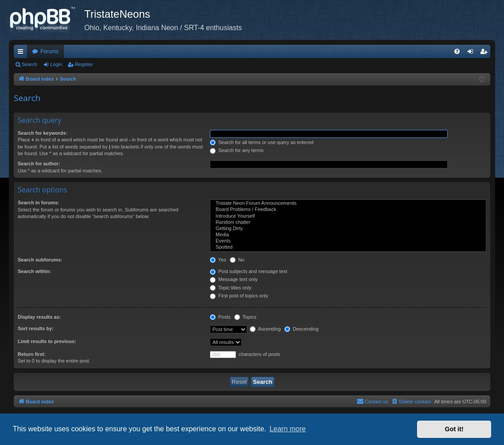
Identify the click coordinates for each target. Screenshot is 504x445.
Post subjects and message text (248, 271)
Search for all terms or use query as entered (262, 142)
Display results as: (39, 317)
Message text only (234, 279)
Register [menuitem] (486, 53)
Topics (245, 317)
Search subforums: (40, 260)
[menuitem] (457, 51)
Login (56, 64)
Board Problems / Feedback (348, 210)
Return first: (32, 354)
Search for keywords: (43, 133)
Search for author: (39, 164)
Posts (220, 317)
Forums (49, 51)
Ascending (265, 329)
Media (348, 235)
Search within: (34, 271)
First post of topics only (239, 296)
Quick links (22, 53)
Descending (301, 329)
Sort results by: (36, 328)
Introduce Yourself (348, 216)
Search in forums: (39, 203)
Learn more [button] (287, 429)
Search (30, 64)
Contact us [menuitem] (372, 401)
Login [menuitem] (472, 53)
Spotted (348, 247)
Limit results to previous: (47, 341)
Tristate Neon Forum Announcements (348, 203)
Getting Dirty (348, 229)
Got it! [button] (454, 429)
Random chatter (348, 222)
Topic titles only (230, 288)
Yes (218, 260)
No (237, 260)
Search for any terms (237, 150)
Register (84, 64)
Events (348, 241)
